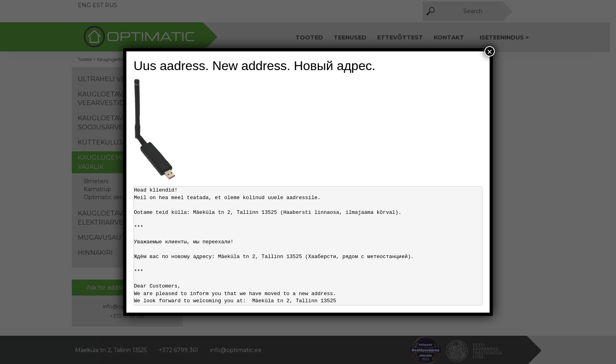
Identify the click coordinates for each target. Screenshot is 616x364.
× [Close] (490, 51)
